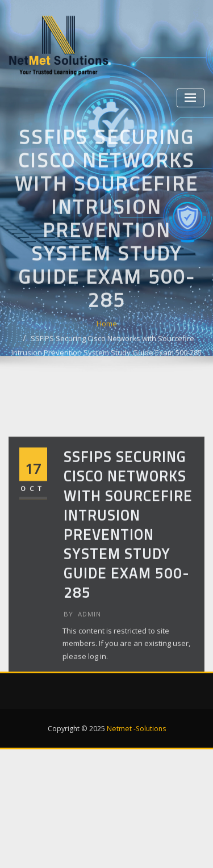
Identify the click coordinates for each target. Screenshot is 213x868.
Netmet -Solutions (136, 729)
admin (82, 647)
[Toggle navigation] (191, 98)
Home (107, 356)
